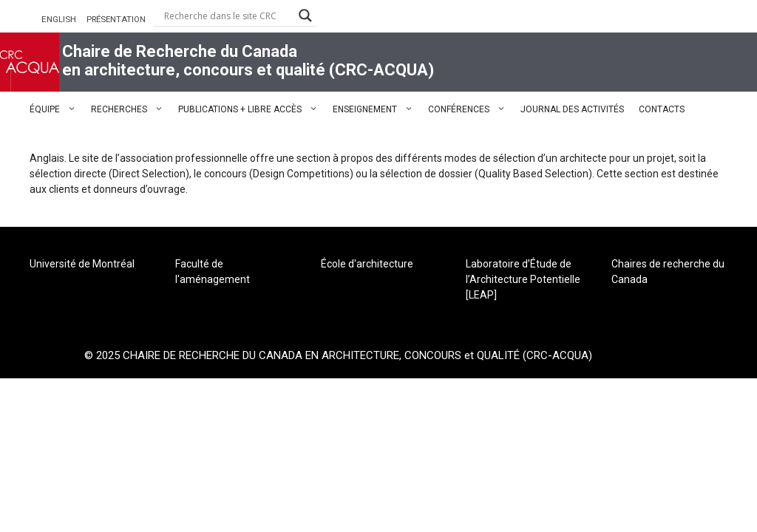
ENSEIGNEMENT (377, 109)
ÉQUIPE (57, 109)
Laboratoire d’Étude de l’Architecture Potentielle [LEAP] (523, 279)
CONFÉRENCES (471, 109)
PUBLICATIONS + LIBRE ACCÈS (252, 109)
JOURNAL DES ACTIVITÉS (572, 109)
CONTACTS (662, 109)
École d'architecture (367, 264)
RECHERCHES (131, 109)
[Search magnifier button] (305, 16)
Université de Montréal (82, 264)
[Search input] (228, 16)
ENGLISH (59, 19)
